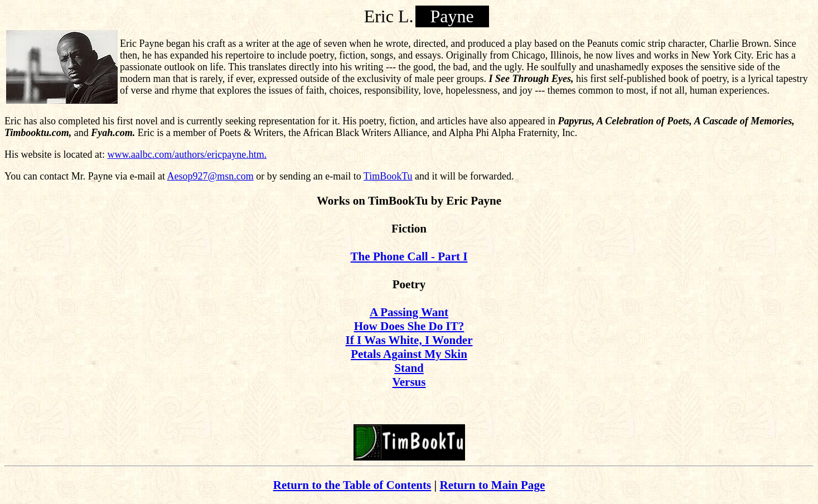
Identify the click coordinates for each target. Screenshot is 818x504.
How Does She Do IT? (409, 326)
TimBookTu (388, 176)
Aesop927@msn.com (210, 176)
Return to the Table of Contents (352, 485)
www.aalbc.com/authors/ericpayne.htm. (187, 154)
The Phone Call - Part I (409, 256)
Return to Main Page (492, 485)
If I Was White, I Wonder (409, 340)
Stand (409, 368)
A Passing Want (409, 312)
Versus (409, 382)
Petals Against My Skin (409, 354)
